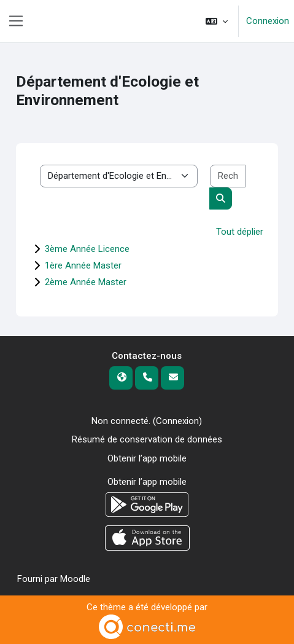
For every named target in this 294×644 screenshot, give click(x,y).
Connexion (268, 21)
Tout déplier (240, 232)
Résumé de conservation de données (147, 439)
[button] (217, 21)
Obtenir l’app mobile (147, 458)
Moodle (75, 579)
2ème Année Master (86, 282)
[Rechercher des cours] (228, 176)
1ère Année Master (83, 265)
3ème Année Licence (87, 249)
